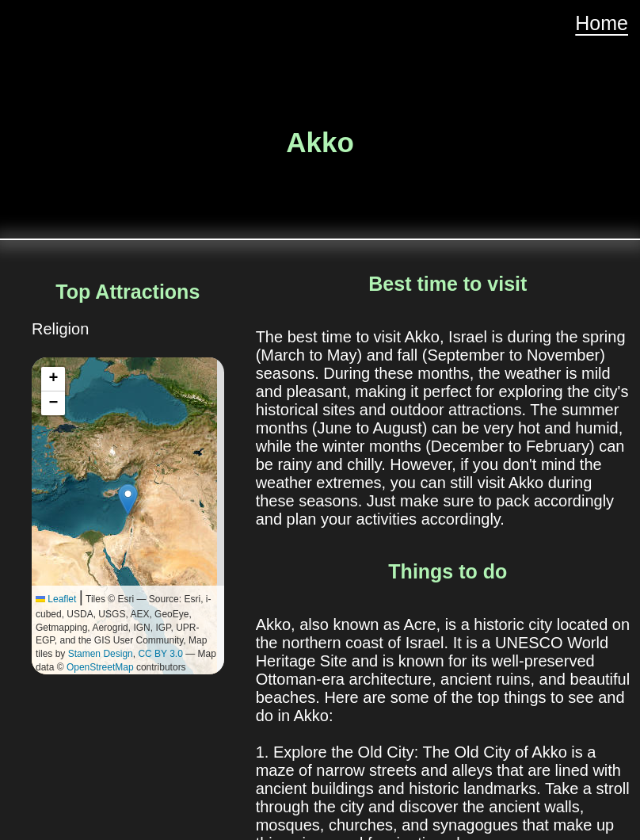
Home (602, 23)
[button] (128, 500)
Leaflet (56, 599)
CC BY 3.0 (160, 654)
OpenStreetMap (100, 667)
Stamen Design (101, 654)
